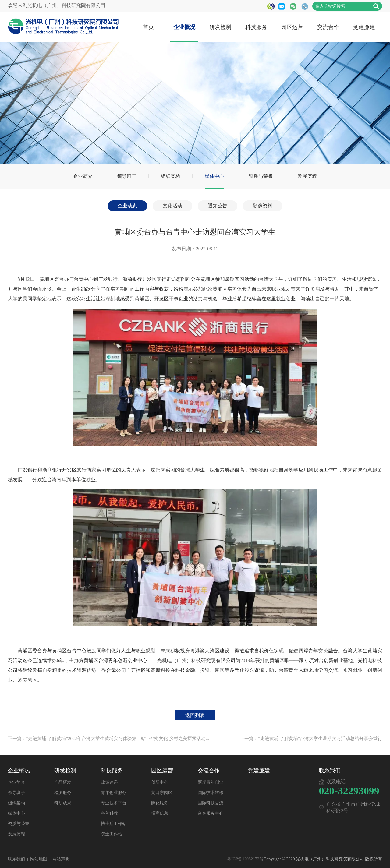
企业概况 (184, 27)
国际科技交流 (211, 803)
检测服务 (63, 793)
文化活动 (172, 206)
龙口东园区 (162, 793)
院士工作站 (112, 834)
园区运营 (292, 27)
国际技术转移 (211, 793)
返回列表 (195, 715)
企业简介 (83, 176)
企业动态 (127, 206)
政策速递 (109, 782)
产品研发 (63, 782)
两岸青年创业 (211, 782)
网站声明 (61, 859)
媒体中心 (214, 176)
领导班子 (127, 176)
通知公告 (218, 206)
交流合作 (328, 27)
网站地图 (39, 859)
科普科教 (109, 813)
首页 (148, 27)
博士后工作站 (114, 824)
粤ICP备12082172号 (245, 859)
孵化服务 (160, 803)
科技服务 (256, 27)
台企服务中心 (211, 813)
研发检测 (220, 27)
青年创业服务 (114, 793)
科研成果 (63, 803)
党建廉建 (364, 27)
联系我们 (16, 859)
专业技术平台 (114, 803)
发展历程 (307, 176)
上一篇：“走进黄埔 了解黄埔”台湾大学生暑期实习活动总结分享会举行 (311, 739)
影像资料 (263, 206)
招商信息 (160, 813)
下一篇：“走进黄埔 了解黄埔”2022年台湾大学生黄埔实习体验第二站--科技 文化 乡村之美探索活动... (109, 739)
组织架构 (171, 176)
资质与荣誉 (261, 176)
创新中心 (160, 782)
